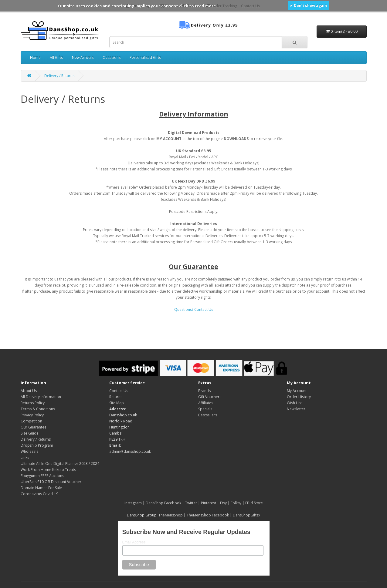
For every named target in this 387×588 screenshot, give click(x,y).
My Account (297, 391)
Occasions (112, 57)
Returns (116, 397)
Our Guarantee (34, 427)
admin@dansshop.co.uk (130, 451)
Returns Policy (33, 403)
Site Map (117, 403)
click (184, 6)
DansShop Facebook (163, 503)
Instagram (133, 503)
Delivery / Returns (59, 76)
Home (35, 57)
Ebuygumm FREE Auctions (42, 476)
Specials (205, 409)
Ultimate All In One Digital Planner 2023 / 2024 (60, 464)
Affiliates (206, 403)
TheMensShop (171, 515)
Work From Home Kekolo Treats (48, 470)
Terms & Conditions (38, 409)
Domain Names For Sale (41, 488)
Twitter (191, 503)
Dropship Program (37, 445)
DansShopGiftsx (246, 515)
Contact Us (119, 391)
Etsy (223, 503)
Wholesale (30, 451)
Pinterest (209, 503)
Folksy (236, 503)
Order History (299, 397)
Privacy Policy (32, 415)
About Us (29, 391)
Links (25, 457)
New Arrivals (83, 57)
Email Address (134, 542)
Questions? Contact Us (194, 309)
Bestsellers (208, 415)
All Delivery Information (41, 397)
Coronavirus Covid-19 (39, 494)
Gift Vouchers (210, 397)
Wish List (294, 403)
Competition (31, 421)
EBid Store (254, 503)
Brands (204, 391)
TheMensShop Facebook (208, 515)
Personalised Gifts (145, 57)
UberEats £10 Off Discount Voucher (51, 482)
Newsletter (296, 409)
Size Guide (30, 433)
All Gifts (56, 57)
